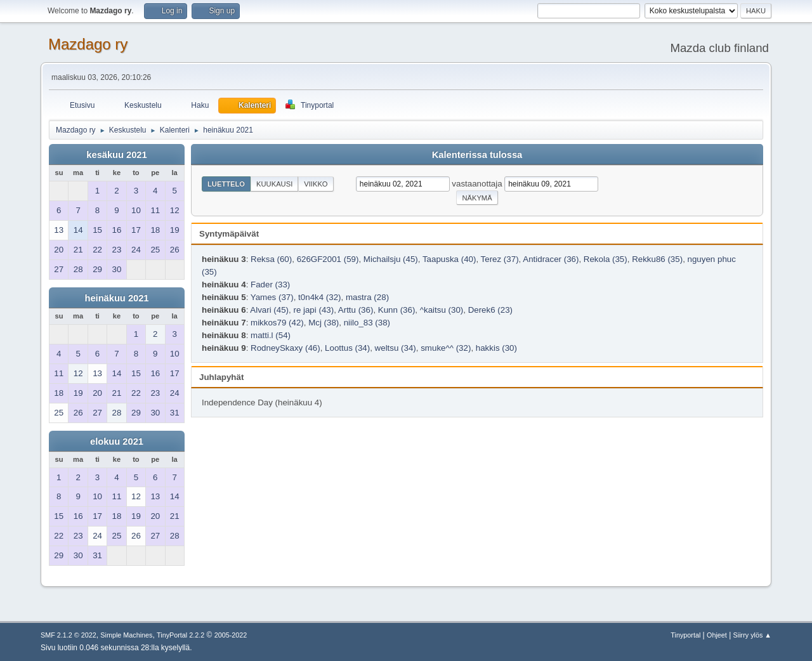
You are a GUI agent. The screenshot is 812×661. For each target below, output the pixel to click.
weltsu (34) (396, 348)
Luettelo (226, 184)
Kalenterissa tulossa (477, 155)
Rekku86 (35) (657, 259)
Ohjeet (717, 635)
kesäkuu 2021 (116, 155)
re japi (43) (313, 310)
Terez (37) (500, 259)
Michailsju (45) (391, 259)
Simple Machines (126, 635)
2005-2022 (231, 635)
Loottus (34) (347, 348)
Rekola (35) (606, 259)
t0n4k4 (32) (319, 297)
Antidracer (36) (551, 259)
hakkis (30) (496, 348)
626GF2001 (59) (328, 259)
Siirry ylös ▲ (752, 635)
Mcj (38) (324, 323)
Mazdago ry (88, 44)
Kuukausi (274, 184)
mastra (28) (367, 297)
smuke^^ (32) (446, 348)
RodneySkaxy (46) (285, 348)
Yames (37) (272, 297)
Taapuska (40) (449, 259)
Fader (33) (270, 285)
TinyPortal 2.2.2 (180, 635)
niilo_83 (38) (367, 323)
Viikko (316, 184)
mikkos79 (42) (277, 323)
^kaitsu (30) (442, 310)
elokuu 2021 (117, 442)
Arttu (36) (356, 310)
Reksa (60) (271, 259)
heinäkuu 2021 (116, 298)
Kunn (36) (397, 310)
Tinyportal (685, 635)
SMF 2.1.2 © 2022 (69, 635)
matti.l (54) (271, 335)
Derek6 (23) (490, 310)
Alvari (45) (269, 310)
